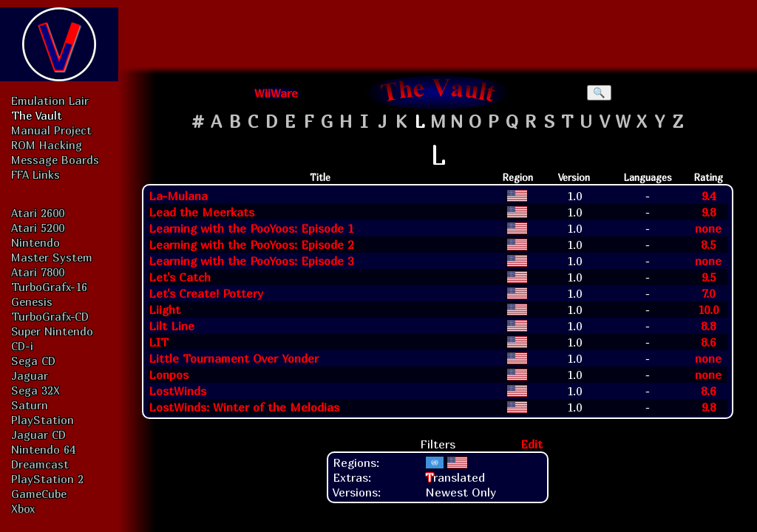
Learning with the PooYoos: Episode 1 (251, 228)
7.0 (708, 293)
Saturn (30, 405)
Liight (164, 310)
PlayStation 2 (47, 479)
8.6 (708, 342)
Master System (52, 257)
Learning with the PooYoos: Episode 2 (251, 245)
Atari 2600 (38, 213)
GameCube (39, 494)
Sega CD (33, 361)
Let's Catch (180, 277)
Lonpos (169, 375)
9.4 (709, 196)
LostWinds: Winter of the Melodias (244, 407)
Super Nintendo (52, 331)
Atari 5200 (38, 228)
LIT (159, 342)
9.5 (709, 277)
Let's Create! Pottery (206, 293)
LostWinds (177, 391)
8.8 (708, 326)
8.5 (708, 245)
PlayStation (43, 420)
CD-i (22, 346)
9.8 (709, 212)
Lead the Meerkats (201, 212)
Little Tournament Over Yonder (234, 358)
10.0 (708, 310)
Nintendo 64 (43, 449)
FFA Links (35, 174)
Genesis (32, 301)
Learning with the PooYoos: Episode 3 (251, 261)
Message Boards (55, 160)
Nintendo (35, 242)
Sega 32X (35, 390)
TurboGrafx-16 (49, 287)
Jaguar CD (38, 434)
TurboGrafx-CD (50, 316)
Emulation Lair (50, 100)
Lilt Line (172, 326)
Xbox (23, 508)
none (708, 228)
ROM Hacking (47, 145)
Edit (532, 444)
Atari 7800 (38, 272)
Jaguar (30, 375)
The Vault (37, 115)
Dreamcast (40, 464)
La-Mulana (178, 196)
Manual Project (51, 130)
